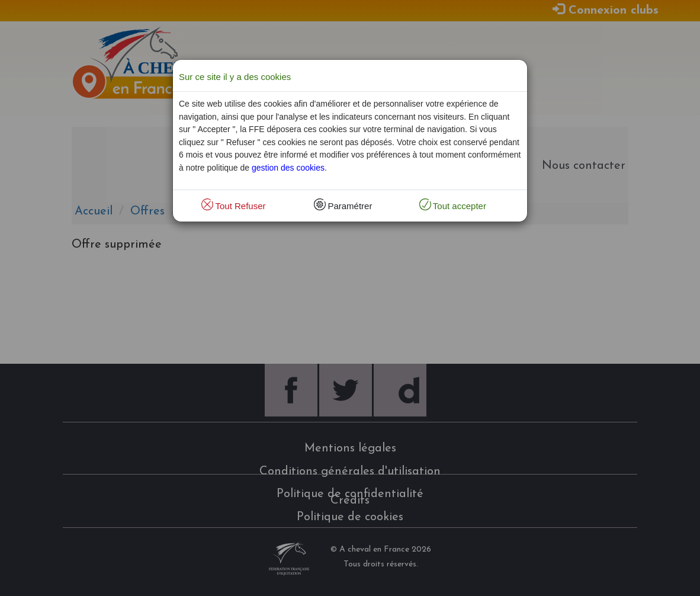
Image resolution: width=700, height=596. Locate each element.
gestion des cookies (288, 168)
